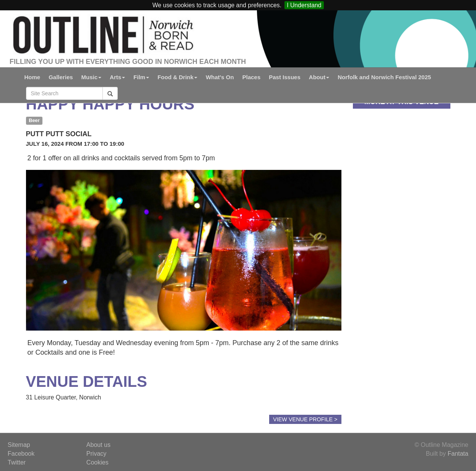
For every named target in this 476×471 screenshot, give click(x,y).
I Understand (304, 5)
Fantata (458, 454)
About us (98, 445)
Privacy (96, 454)
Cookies (97, 462)
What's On (220, 77)
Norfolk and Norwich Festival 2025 (384, 77)
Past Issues (285, 77)
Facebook (21, 454)
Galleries (61, 77)
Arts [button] (117, 77)
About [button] (319, 77)
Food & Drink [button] (177, 77)
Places (252, 77)
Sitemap (19, 445)
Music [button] (92, 77)
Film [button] (141, 77)
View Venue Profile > (305, 419)
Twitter (17, 462)
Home (32, 77)
